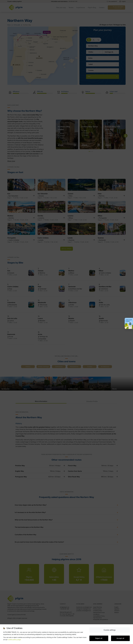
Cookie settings (110, 630)
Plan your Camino (129, 320)
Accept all (120, 638)
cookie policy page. (15, 640)
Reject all (99, 638)
